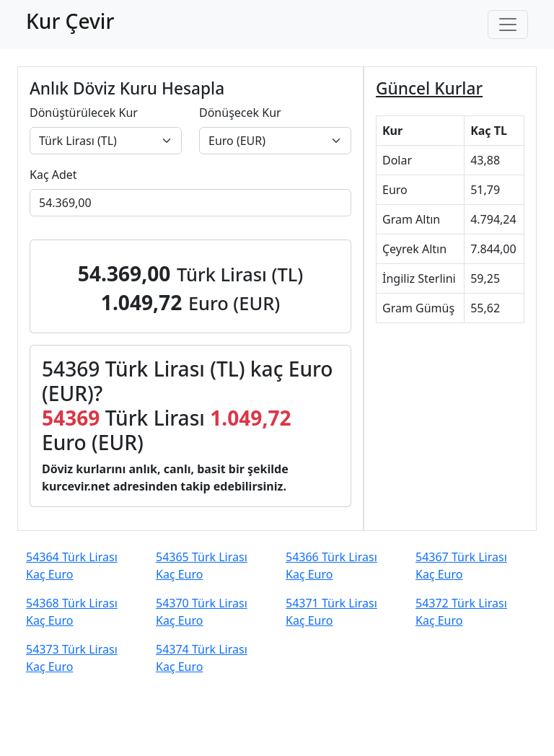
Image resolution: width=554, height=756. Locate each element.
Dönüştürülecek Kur (84, 113)
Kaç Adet (53, 175)
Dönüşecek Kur (240, 113)
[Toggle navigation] (508, 25)
